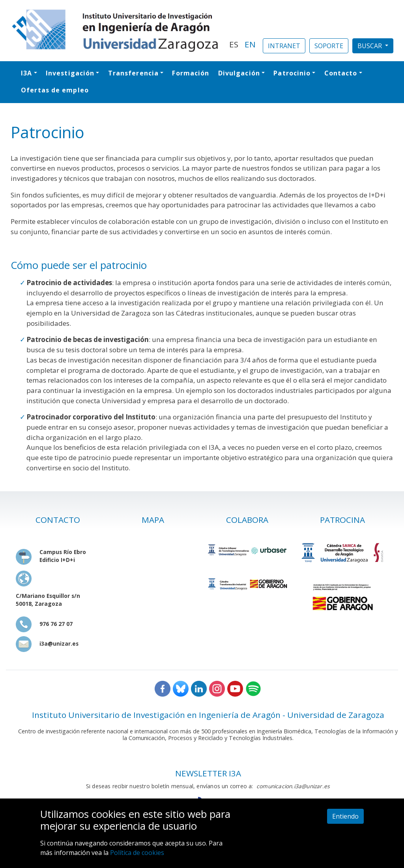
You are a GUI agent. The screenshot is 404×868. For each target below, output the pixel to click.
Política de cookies (137, 853)
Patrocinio (292, 73)
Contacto (341, 73)
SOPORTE (329, 46)
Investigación (70, 73)
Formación (191, 73)
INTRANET (284, 46)
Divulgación (239, 73)
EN (250, 44)
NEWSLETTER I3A (208, 773)
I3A (26, 73)
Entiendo (345, 816)
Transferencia (133, 73)
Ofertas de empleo (55, 90)
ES (234, 44)
